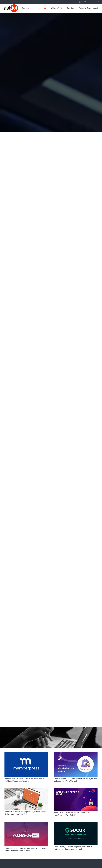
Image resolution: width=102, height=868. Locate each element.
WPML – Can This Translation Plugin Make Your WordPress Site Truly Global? (71, 814)
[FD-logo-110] (10, 8)
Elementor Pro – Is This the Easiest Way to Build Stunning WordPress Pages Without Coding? (26, 850)
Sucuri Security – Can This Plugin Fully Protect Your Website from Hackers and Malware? (73, 848)
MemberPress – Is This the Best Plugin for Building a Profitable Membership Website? (24, 780)
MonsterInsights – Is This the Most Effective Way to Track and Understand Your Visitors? (76, 780)
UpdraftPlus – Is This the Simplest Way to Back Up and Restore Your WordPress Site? (25, 813)
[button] (31, 8)
